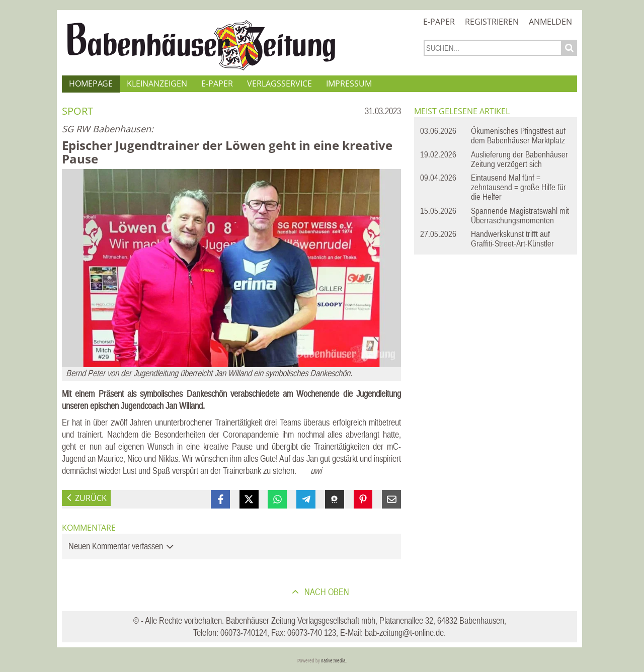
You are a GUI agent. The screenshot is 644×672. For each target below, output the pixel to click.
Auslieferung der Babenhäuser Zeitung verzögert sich (519, 159)
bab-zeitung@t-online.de (404, 633)
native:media (333, 661)
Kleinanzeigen (157, 83)
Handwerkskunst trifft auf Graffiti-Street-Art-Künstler (512, 239)
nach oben (326, 592)
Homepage (91, 83)
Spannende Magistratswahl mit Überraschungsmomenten (520, 216)
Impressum (349, 83)
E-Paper (439, 22)
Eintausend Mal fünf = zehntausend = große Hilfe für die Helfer (518, 187)
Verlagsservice (279, 83)
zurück (91, 498)
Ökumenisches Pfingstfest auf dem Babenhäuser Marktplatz (518, 136)
